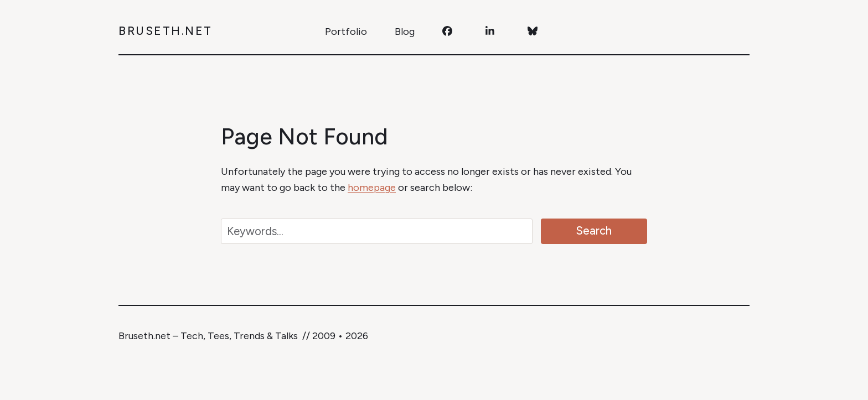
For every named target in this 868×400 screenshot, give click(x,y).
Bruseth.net (166, 31)
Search (594, 231)
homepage (372, 188)
